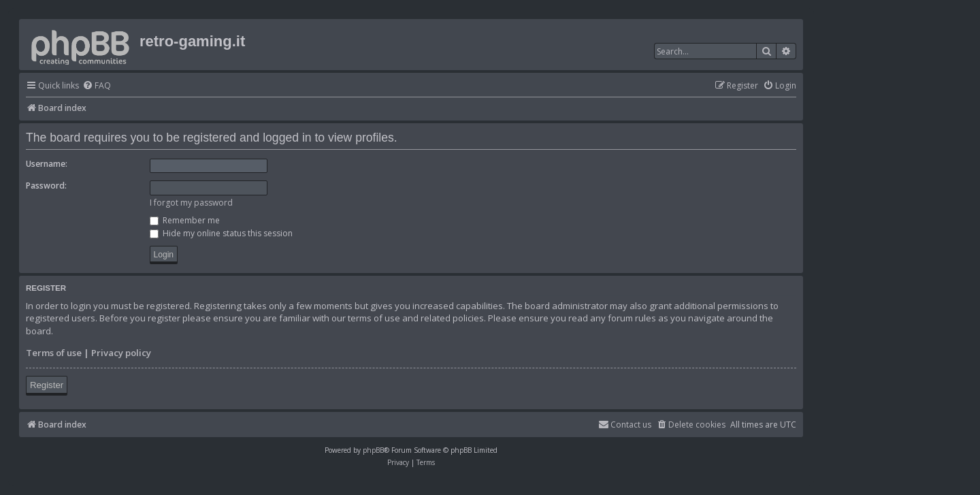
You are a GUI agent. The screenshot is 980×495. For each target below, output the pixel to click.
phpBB (373, 450)
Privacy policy (121, 353)
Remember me (185, 220)
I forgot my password (191, 203)
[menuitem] (97, 86)
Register (47, 385)
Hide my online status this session (221, 233)
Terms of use (54, 353)
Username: (47, 164)
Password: (46, 186)
